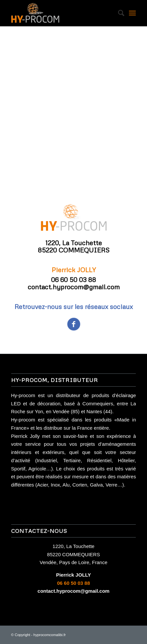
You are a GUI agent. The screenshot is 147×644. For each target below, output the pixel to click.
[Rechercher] (118, 13)
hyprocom (41, 635)
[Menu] (132, 13)
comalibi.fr (58, 635)
